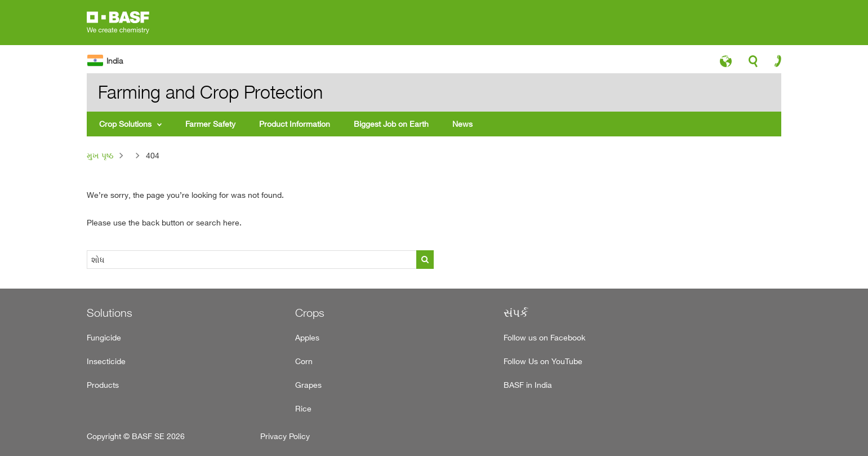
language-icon (726, 64)
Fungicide (104, 337)
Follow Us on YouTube (543, 361)
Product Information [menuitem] (295, 124)
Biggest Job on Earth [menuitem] (391, 124)
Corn (304, 361)
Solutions (110, 313)
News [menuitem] (462, 124)
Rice (303, 408)
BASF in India (528, 385)
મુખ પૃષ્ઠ (100, 155)
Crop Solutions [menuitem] (125, 124)
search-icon (753, 64)
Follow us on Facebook (544, 337)
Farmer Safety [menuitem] (210, 124)
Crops (310, 313)
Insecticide (106, 361)
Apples (307, 337)
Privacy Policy (285, 436)
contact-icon (774, 64)
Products (103, 385)
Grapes (308, 385)
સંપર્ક (516, 313)
